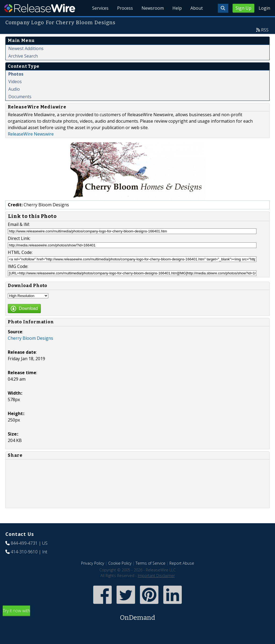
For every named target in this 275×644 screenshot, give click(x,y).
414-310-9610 (24, 552)
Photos (16, 74)
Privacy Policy (93, 563)
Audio (14, 89)
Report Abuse (182, 563)
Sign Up (243, 8)
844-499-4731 (24, 543)
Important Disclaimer (156, 576)
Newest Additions (26, 48)
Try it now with (137, 615)
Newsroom (153, 8)
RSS (265, 30)
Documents (20, 97)
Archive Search (23, 56)
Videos (15, 82)
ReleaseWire (40, 8)
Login (264, 8)
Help (177, 8)
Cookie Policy (120, 563)
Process (125, 8)
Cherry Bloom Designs (30, 338)
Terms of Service (151, 563)
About (197, 8)
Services (100, 8)
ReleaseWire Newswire (31, 134)
